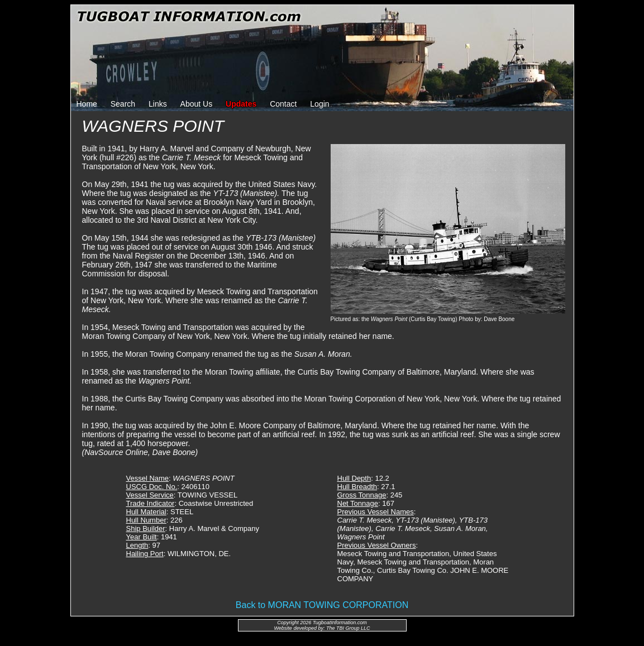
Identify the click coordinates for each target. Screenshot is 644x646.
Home (87, 104)
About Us (197, 104)
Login (319, 104)
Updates (241, 104)
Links (158, 104)
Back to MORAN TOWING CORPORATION (322, 605)
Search (123, 104)
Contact (283, 104)
